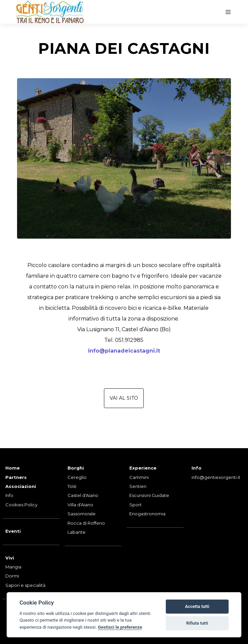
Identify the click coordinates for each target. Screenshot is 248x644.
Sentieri (138, 486)
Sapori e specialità (25, 585)
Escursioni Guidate (149, 495)
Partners (16, 477)
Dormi (12, 576)
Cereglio (77, 477)
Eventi (13, 531)
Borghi (76, 468)
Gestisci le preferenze (120, 627)
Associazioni (21, 486)
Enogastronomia (147, 514)
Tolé (72, 486)
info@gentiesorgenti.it (216, 477)
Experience (143, 468)
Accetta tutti (197, 606)
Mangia (13, 567)
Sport (136, 505)
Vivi (10, 558)
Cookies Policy (21, 505)
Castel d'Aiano (83, 495)
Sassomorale (82, 514)
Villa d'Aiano (80, 505)
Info (9, 495)
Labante (77, 532)
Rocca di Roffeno (86, 523)
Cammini (139, 477)
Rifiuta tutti (197, 623)
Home (13, 468)
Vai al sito (124, 398)
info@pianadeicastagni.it (124, 351)
